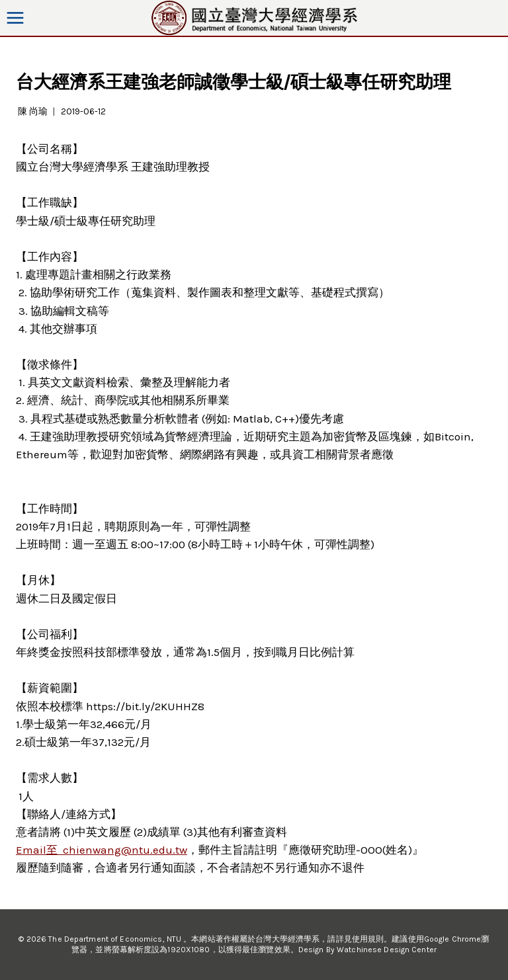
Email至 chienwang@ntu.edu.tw (102, 850)
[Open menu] (16, 18)
